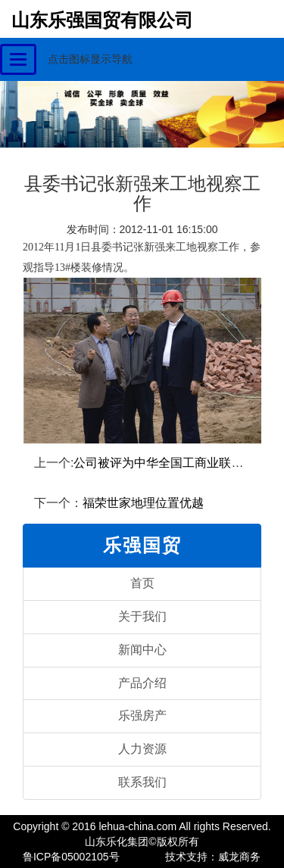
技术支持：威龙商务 (213, 857)
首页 (142, 583)
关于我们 (142, 616)
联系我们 (142, 782)
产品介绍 (142, 683)
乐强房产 (142, 716)
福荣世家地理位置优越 (143, 503)
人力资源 (142, 749)
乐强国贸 (142, 545)
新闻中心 (142, 650)
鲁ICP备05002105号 (71, 857)
